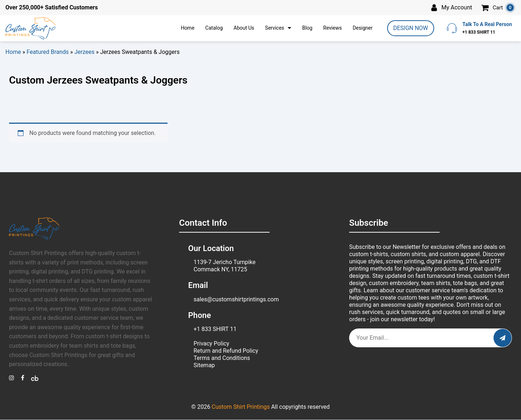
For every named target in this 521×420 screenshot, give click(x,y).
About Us (244, 28)
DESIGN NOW (411, 28)
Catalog (214, 28)
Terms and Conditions (222, 358)
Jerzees (85, 52)
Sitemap (204, 365)
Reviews (332, 28)
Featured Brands (48, 52)
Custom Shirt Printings (241, 407)
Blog (307, 28)
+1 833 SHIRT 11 (215, 329)
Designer (363, 28)
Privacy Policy (211, 343)
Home (188, 28)
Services (275, 28)
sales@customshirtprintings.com (236, 299)
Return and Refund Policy (226, 351)
